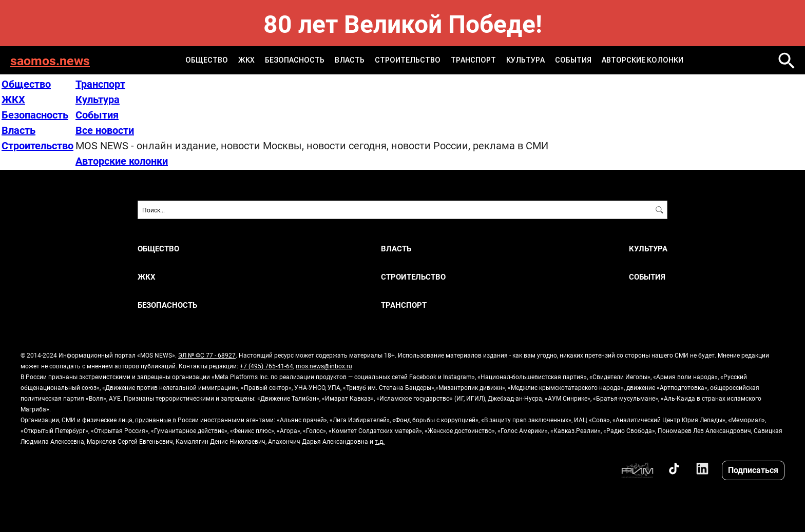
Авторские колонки (643, 60)
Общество (207, 60)
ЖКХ (246, 60)
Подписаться (753, 470)
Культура (525, 60)
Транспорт (473, 60)
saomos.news (50, 60)
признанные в (156, 420)
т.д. (380, 441)
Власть (350, 60)
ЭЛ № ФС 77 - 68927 (207, 355)
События (573, 60)
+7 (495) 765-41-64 (266, 366)
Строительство (408, 60)
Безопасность (295, 60)
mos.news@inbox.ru (324, 366)
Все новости (105, 130)
